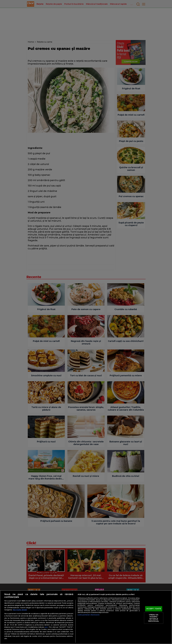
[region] (86, 617)
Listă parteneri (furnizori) (89, 615)
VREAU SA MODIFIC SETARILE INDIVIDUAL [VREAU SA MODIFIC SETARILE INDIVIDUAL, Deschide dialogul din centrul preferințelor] (154, 618)
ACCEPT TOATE (154, 609)
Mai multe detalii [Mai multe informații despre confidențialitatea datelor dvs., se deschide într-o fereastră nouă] (20, 610)
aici (46, 627)
